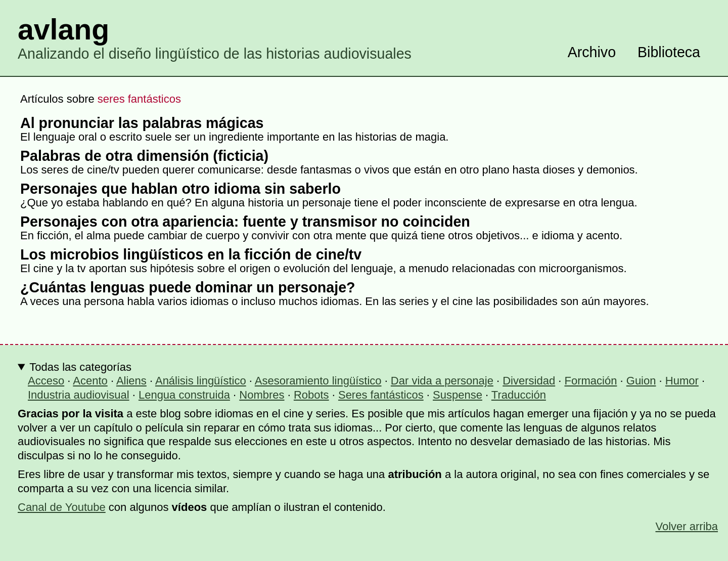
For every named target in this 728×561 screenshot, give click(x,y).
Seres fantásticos (381, 395)
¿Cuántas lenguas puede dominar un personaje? (188, 287)
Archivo (592, 52)
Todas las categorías (80, 367)
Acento (90, 381)
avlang (63, 29)
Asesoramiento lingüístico (318, 381)
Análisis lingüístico (201, 381)
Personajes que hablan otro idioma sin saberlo (180, 189)
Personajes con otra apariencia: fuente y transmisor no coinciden (245, 222)
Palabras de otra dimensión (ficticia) (144, 156)
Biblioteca (669, 52)
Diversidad (529, 381)
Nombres (262, 395)
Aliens (131, 381)
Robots (311, 395)
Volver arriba (687, 526)
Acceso (46, 381)
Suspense (458, 395)
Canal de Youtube (62, 507)
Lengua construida (184, 395)
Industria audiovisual (79, 395)
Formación (591, 381)
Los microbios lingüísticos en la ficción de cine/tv (191, 254)
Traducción (519, 395)
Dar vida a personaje (442, 381)
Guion (641, 381)
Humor (682, 381)
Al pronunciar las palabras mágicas (142, 123)
